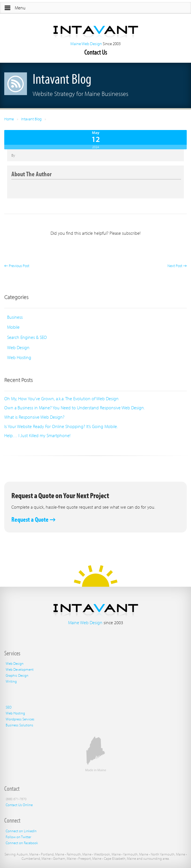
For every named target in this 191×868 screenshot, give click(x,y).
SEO (9, 707)
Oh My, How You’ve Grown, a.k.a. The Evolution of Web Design (61, 399)
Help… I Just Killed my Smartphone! (37, 435)
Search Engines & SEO (27, 337)
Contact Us (96, 52)
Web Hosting (19, 357)
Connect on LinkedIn (21, 831)
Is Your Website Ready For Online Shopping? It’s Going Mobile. (61, 426)
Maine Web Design (86, 44)
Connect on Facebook (22, 843)
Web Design (18, 347)
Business (15, 317)
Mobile (13, 327)
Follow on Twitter (18, 837)
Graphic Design (17, 675)
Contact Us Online (19, 805)
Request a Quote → (33, 519)
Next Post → (177, 266)
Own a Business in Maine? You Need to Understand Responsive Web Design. (74, 408)
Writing (11, 681)
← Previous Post (17, 266)
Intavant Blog (31, 119)
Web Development (20, 669)
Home (9, 119)
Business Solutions (19, 725)
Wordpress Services (20, 719)
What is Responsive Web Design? (34, 417)
